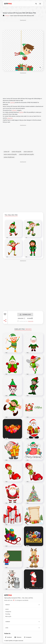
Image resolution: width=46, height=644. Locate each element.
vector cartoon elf (28, 152)
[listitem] (9, 637)
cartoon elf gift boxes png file (26, 154)
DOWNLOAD (25, 315)
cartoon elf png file (16, 152)
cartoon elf (6, 152)
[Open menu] (40, 4)
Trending (8, 614)
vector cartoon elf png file (10, 154)
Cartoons (14, 110)
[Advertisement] (23, 25)
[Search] (36, 4)
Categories (8, 612)
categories (10, 118)
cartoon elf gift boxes (9, 157)
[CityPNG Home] (8, 4)
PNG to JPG (8, 616)
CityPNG (12, 102)
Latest (7, 609)
